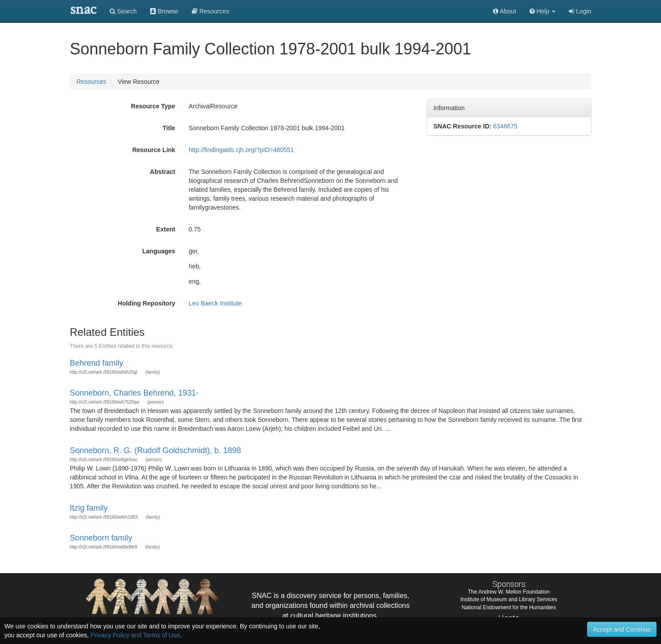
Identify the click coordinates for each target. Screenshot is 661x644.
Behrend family (97, 363)
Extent (166, 229)
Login (580, 11)
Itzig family (89, 508)
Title (169, 128)
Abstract (162, 172)
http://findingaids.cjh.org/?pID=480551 (241, 150)
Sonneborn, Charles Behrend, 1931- (134, 393)
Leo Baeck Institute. (216, 303)
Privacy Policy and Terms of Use (135, 635)
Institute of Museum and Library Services (509, 599)
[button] (543, 11)
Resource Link (154, 150)
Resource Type (153, 106)
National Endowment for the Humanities (509, 607)
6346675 (505, 126)
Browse (164, 11)
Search (123, 11)
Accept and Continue (622, 629)
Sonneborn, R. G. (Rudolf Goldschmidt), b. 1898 (156, 450)
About (505, 11)
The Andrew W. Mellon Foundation (509, 592)
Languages (159, 251)
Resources (92, 82)
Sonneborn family (101, 538)
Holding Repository (146, 303)
